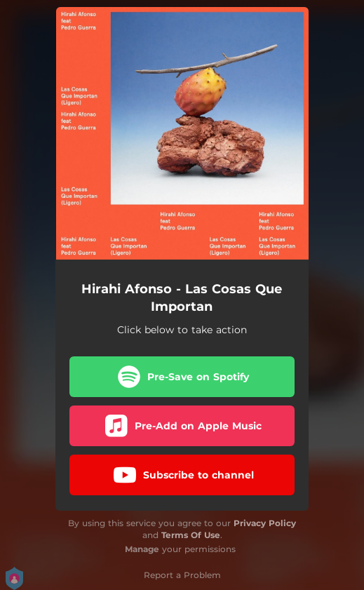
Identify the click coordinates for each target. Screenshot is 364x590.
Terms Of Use (191, 535)
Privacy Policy (265, 523)
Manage (142, 549)
